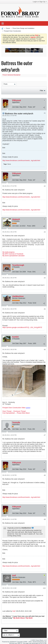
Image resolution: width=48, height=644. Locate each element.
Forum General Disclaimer (12, 75)
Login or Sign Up (40, 2)
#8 (45, 475)
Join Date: (16, 107)
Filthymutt (17, 100)
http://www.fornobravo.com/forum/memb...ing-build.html (21, 161)
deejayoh (16, 219)
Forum (8, 28)
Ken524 (15, 337)
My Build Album (19, 618)
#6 (45, 350)
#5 (45, 309)
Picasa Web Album (23, 413)
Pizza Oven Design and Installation (23, 28)
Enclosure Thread (20, 411)
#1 (45, 113)
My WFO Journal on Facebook (13, 254)
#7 (45, 435)
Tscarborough (18, 265)
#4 (45, 278)
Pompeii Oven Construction (12, 31)
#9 (45, 519)
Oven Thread (7, 411)
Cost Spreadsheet (9, 413)
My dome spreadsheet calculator (14, 256)
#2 (45, 186)
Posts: (30, 107)
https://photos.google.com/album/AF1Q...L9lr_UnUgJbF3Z (22, 327)
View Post (33, 528)
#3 (45, 232)
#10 (44, 588)
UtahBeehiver (18, 296)
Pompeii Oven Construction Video (14, 408)
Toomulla (16, 422)
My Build (29, 618)
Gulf (14, 575)
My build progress (9, 252)
